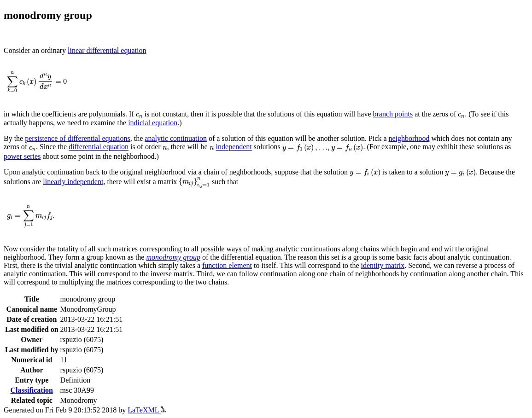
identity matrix (383, 265)
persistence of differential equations (78, 138)
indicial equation (153, 123)
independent (234, 147)
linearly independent (73, 181)
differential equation (99, 147)
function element (227, 265)
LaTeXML (147, 410)
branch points (393, 114)
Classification (32, 390)
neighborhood (409, 138)
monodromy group (173, 257)
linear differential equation (107, 50)
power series (22, 156)
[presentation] (37, 83)
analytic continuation (176, 138)
